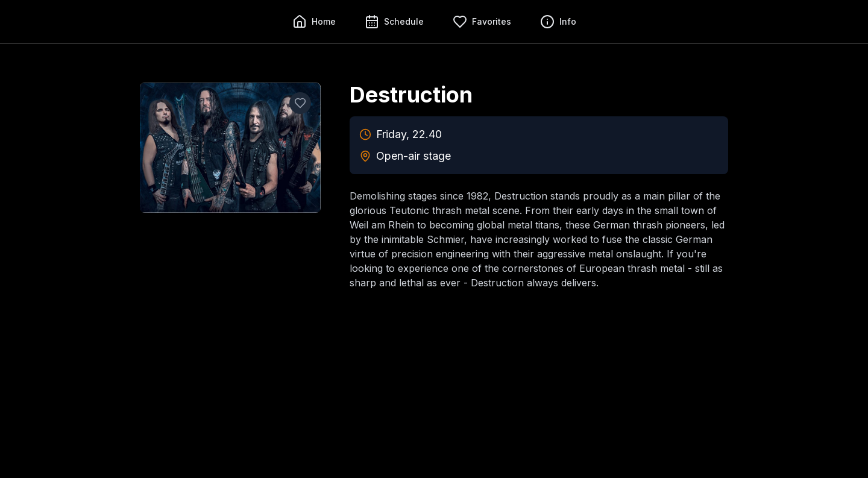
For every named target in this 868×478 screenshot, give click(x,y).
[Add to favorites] (300, 103)
